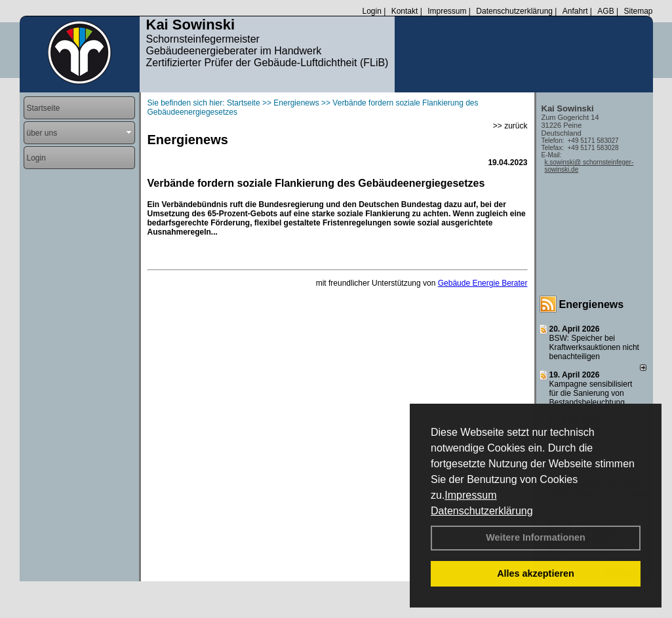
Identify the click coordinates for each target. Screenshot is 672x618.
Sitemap (638, 11)
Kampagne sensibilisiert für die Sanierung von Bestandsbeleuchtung (591, 393)
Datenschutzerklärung (482, 511)
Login (371, 11)
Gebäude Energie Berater (483, 283)
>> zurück (510, 126)
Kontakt (405, 11)
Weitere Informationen (536, 537)
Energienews (592, 304)
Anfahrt (575, 11)
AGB (605, 11)
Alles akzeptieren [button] (536, 573)
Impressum (470, 495)
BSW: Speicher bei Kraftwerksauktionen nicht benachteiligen (594, 347)
